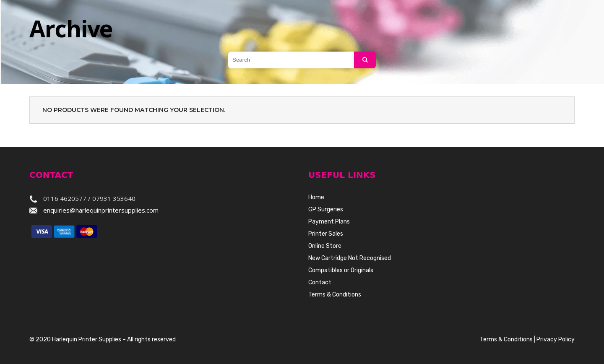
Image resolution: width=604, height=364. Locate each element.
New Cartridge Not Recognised (350, 258)
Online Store (325, 246)
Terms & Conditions (335, 295)
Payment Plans (329, 222)
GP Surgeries (326, 209)
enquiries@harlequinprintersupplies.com (101, 210)
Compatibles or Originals (341, 270)
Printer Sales (326, 234)
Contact (320, 282)
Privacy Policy (556, 339)
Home (316, 197)
